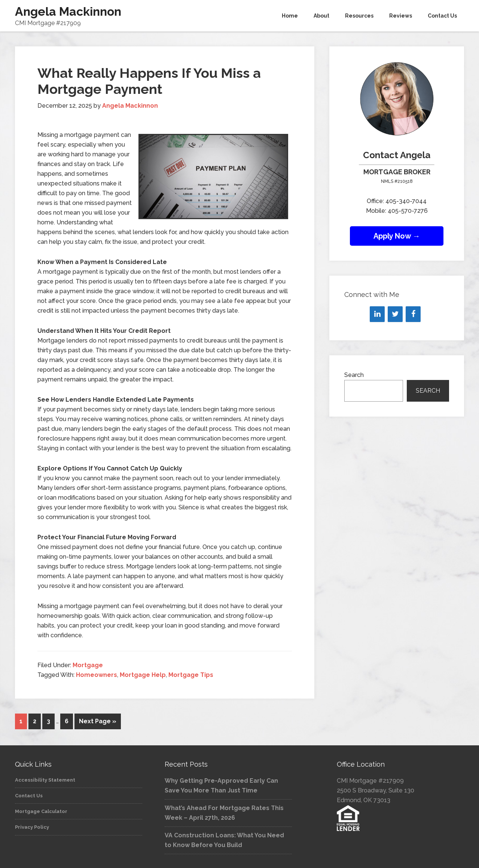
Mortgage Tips (191, 675)
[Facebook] (413, 314)
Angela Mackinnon (68, 11)
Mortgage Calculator (41, 810)
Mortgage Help (143, 675)
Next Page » (98, 721)
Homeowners (97, 675)
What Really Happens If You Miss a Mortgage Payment (149, 81)
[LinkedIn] (377, 314)
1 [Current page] (21, 721)
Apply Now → (397, 236)
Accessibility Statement (45, 779)
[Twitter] (395, 314)
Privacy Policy (32, 826)
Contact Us (29, 795)
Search (354, 375)
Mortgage (88, 665)
